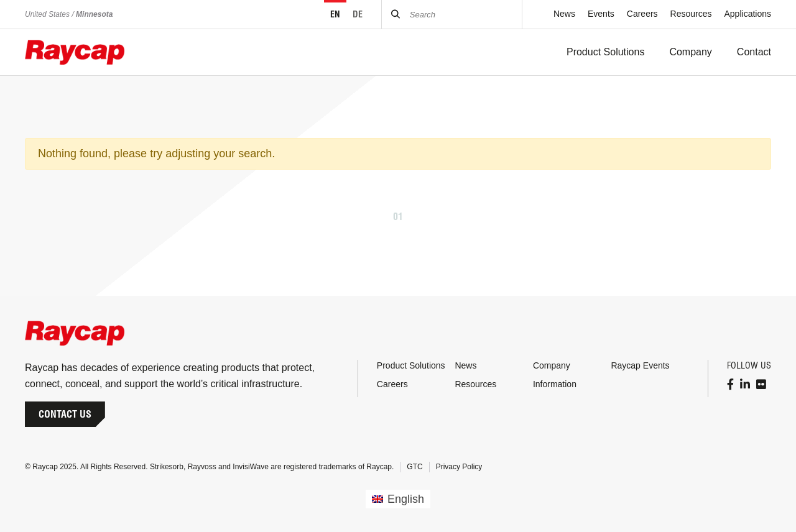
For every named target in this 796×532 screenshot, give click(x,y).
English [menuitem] (406, 499)
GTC (414, 467)
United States (47, 14)
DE (358, 14)
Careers (642, 14)
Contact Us (65, 414)
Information (555, 384)
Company (552, 365)
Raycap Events (640, 365)
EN (335, 14)
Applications (748, 14)
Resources (691, 14)
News (564, 14)
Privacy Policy (459, 467)
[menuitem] (398, 499)
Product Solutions (411, 365)
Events (601, 14)
